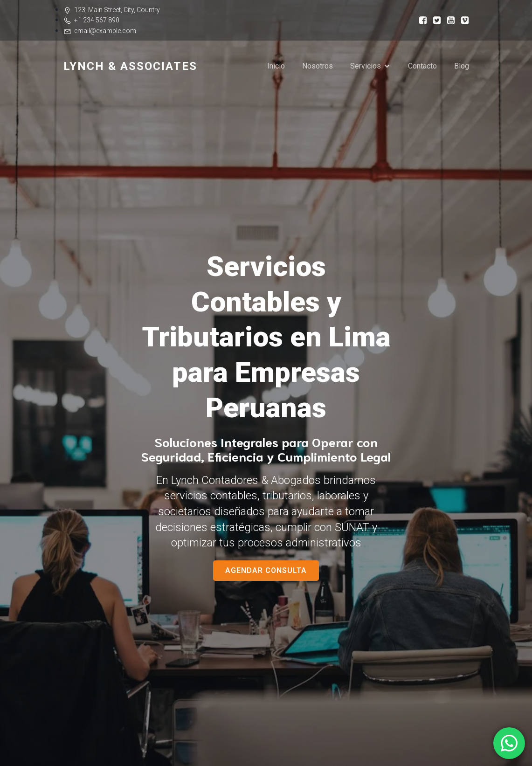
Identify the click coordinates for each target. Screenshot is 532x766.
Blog (462, 66)
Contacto (422, 66)
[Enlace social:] (420, 20)
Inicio (276, 66)
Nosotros (318, 66)
